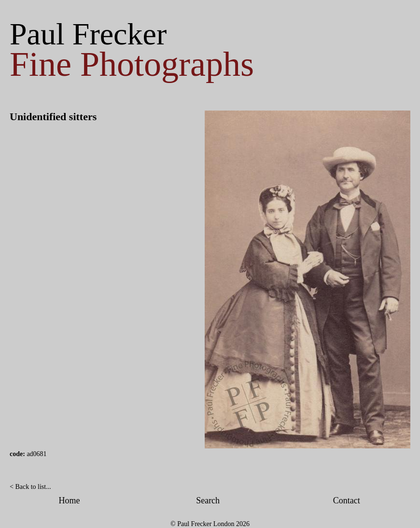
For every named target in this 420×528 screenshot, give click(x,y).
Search (208, 500)
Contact (347, 500)
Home (70, 500)
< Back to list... (30, 487)
